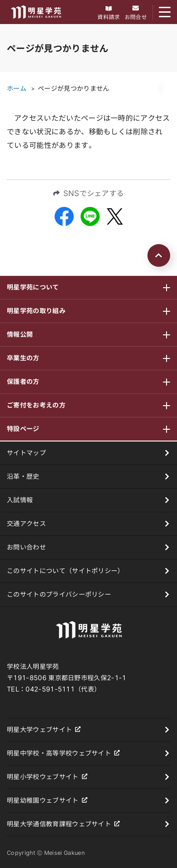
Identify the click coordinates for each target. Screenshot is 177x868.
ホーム (17, 88)
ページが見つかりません (74, 88)
